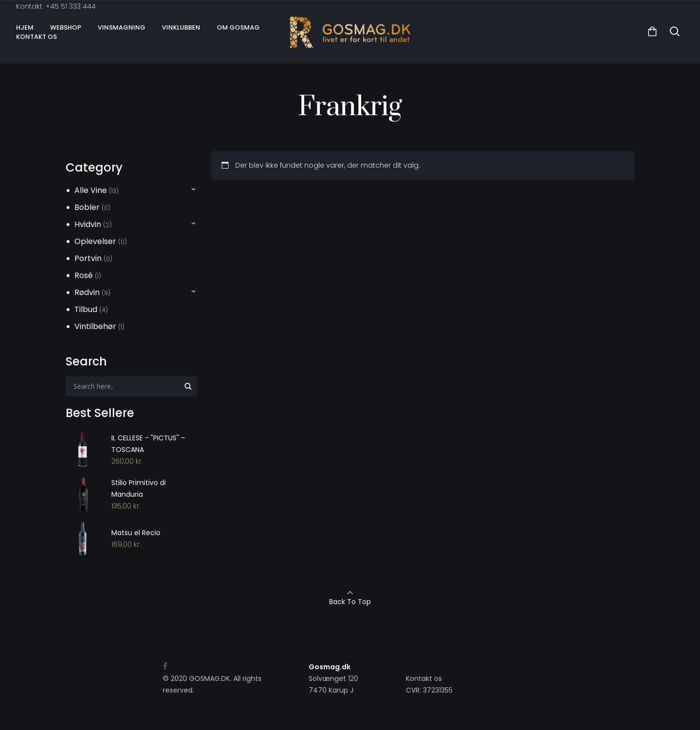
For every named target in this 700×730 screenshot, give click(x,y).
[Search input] (125, 386)
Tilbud (86, 309)
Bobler (87, 207)
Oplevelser (95, 241)
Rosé (84, 275)
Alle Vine (91, 190)
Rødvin (87, 292)
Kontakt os (424, 678)
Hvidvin (88, 224)
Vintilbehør (95, 326)
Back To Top (350, 602)
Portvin (88, 258)
